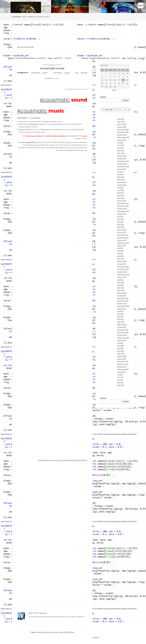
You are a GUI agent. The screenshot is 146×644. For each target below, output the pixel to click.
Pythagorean (32, 124)
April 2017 (120, 383)
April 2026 (121, 119)
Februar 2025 (122, 156)
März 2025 (121, 153)
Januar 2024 (122, 185)
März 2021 (121, 259)
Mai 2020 (120, 285)
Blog (23, 47)
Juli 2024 (120, 172)
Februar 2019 (122, 325)
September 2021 (123, 243)
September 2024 (123, 166)
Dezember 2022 (123, 203)
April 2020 (121, 288)
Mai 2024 (120, 174)
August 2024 (122, 169)
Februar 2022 (122, 230)
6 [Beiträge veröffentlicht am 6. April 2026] (102, 77)
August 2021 (121, 246)
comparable (35, 118)
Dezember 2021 (123, 235)
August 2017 (121, 372)
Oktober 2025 (122, 135)
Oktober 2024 (122, 164)
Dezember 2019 (123, 298)
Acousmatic (55, 100)
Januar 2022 (122, 232)
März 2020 (121, 290)
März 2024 (121, 180)
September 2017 (123, 369)
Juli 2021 (120, 248)
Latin (29, 136)
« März (114, 90)
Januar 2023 (122, 201)
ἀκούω (85, 136)
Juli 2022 (120, 217)
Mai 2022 (120, 222)
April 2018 (120, 351)
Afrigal (51, 65)
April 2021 (120, 256)
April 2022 (121, 224)
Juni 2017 (120, 377)
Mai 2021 (120, 253)
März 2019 (121, 322)
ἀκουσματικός (61, 136)
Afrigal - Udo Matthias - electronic (73, 6)
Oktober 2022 (122, 209)
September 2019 (123, 306)
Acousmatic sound (61, 73)
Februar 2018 (122, 356)
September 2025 (123, 137)
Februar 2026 (122, 124)
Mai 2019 (120, 317)
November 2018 (123, 332)
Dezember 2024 (123, 161)
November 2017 (123, 364)
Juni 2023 (121, 190)
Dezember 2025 (123, 130)
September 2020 (123, 274)
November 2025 (123, 132)
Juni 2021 (120, 251)
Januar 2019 (121, 327)
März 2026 (121, 122)
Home (24, 17)
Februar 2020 (122, 293)
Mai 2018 (120, 348)
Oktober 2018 (122, 335)
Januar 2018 (121, 359)
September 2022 (123, 211)
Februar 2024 (122, 182)
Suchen (103, 97)
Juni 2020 (121, 282)
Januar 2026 (122, 127)
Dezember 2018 (123, 330)
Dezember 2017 (123, 361)
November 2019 (123, 301)
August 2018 (121, 340)
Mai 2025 (120, 148)
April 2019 (120, 319)
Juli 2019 (120, 311)
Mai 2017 (120, 380)
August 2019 (121, 309)
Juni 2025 (121, 145)
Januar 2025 (122, 159)
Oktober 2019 (122, 303)
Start (19, 47)
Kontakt (31, 47)
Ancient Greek (51, 136)
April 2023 (121, 195)
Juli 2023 (120, 188)
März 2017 (121, 385)
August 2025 (122, 140)
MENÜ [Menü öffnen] (141, 6)
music (22, 130)
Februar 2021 (122, 261)
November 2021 (123, 238)
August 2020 (122, 277)
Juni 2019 (120, 314)
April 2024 (121, 177)
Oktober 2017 (122, 367)
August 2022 (122, 214)
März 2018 (121, 354)
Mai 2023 (120, 193)
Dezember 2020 (123, 267)
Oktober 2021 (122, 240)
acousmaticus (36, 136)
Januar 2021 (121, 264)
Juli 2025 (120, 143)
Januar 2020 (122, 296)
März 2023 (121, 198)
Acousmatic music (39, 73)
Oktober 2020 (122, 272)
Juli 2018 (120, 343)
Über (26, 47)
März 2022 (121, 227)
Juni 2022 (121, 219)
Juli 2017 (120, 375)
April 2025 (121, 151)
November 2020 (123, 269)
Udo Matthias (81, 73)
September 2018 (123, 338)
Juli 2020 (120, 280)
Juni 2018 (120, 346)
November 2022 (123, 206)
